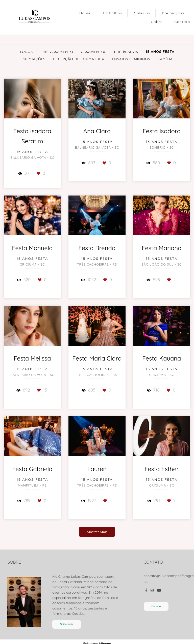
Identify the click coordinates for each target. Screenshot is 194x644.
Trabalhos (112, 13)
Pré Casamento (57, 52)
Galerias (142, 13)
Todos (26, 52)
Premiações (173, 13)
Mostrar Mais (97, 532)
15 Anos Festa (160, 52)
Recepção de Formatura (79, 59)
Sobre (157, 22)
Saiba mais (67, 624)
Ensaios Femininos (131, 59)
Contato (182, 22)
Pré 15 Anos (126, 52)
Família (165, 59)
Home (85, 13)
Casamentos (94, 52)
